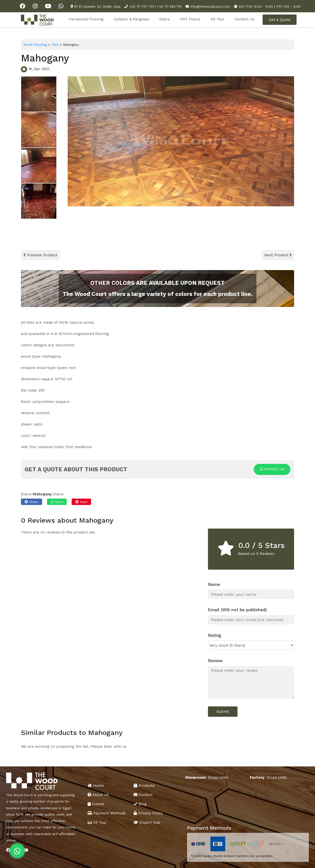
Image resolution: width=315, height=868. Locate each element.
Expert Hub (147, 822)
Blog (140, 804)
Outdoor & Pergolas (131, 19)
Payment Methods (107, 813)
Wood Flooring (35, 45)
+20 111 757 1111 (141, 6)
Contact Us (244, 19)
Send (57, 502)
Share (31, 502)
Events (96, 804)
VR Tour (217, 19)
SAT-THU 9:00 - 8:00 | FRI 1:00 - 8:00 (270, 6)
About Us (98, 795)
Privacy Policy (148, 813)
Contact (143, 795)
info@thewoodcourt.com (210, 6)
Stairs (164, 19)
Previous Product (40, 255)
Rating (214, 635)
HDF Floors (190, 19)
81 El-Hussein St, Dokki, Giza (97, 6)
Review (215, 661)
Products (144, 786)
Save (81, 502)
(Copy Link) (219, 778)
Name (214, 584)
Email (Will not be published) (237, 610)
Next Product (278, 255)
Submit (223, 712)
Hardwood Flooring (86, 19)
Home (96, 786)
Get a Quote (280, 20)
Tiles (55, 45)
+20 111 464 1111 (169, 6)
